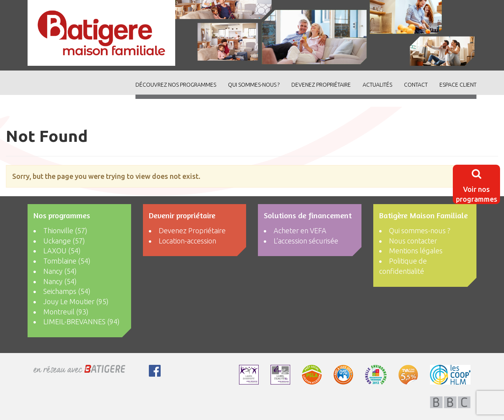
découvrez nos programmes (176, 85)
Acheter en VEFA (300, 230)
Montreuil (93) (66, 312)
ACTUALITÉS (377, 85)
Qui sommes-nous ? (254, 85)
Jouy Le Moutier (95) (76, 301)
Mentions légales (416, 251)
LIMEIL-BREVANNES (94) (82, 322)
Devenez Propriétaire (321, 85)
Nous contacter (413, 241)
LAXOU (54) (62, 251)
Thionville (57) (65, 230)
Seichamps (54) (67, 291)
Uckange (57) (64, 241)
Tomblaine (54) (67, 261)
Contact (416, 85)
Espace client (458, 85)
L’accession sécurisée (306, 241)
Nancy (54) (60, 271)
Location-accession (187, 241)
